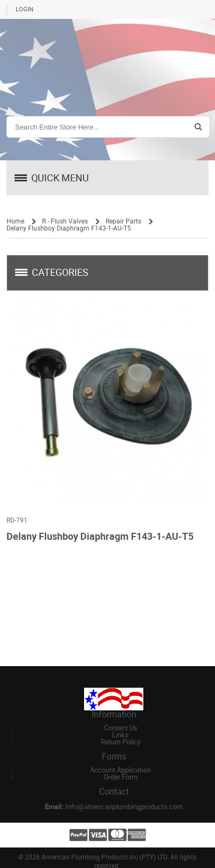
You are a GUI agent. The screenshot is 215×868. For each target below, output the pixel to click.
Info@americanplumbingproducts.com (124, 807)
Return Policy (121, 742)
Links (120, 735)
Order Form (120, 777)
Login (25, 9)
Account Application (120, 770)
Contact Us (121, 728)
